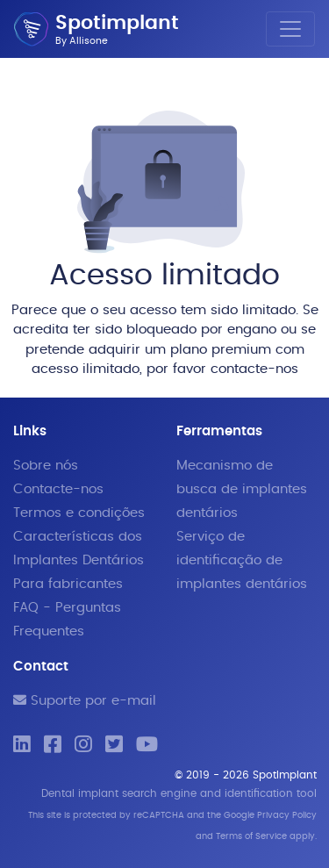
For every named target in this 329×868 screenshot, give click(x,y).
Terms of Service (251, 836)
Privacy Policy (287, 815)
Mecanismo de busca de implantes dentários (242, 489)
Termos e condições (79, 513)
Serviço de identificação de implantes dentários (242, 560)
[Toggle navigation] (290, 29)
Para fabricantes (68, 584)
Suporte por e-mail (85, 701)
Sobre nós (46, 466)
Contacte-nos (58, 489)
